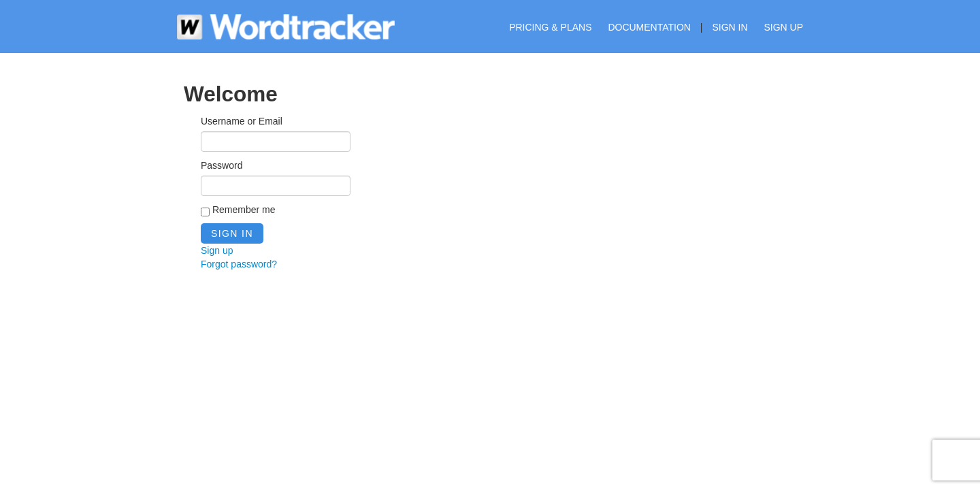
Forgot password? (239, 264)
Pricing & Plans (550, 27)
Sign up (783, 27)
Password (222, 165)
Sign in (730, 27)
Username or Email (242, 121)
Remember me (238, 210)
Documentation (649, 27)
